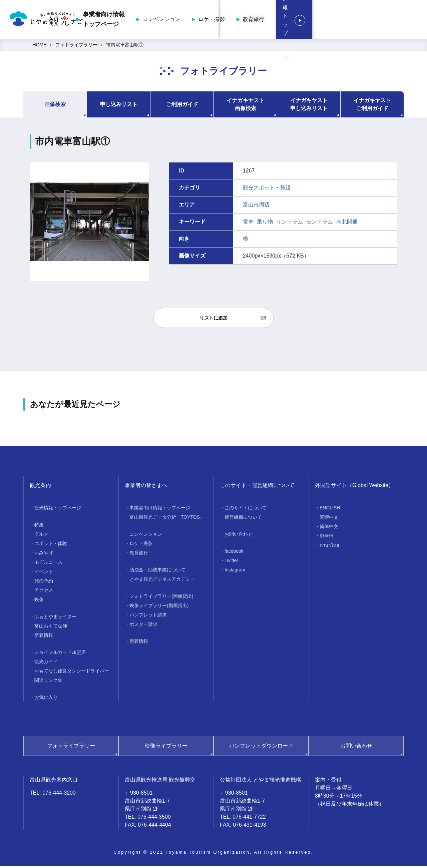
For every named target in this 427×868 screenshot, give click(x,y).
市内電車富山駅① (125, 47)
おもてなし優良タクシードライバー (72, 673)
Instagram (235, 572)
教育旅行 (311, 20)
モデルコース (48, 564)
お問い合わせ (239, 536)
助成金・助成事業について (157, 572)
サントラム (290, 224)
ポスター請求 (143, 626)
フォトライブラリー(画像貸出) (161, 598)
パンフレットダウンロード (261, 748)
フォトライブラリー (76, 47)
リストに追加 (213, 320)
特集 (39, 527)
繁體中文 (329, 519)
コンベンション (219, 20)
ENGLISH (330, 510)
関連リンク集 (48, 682)
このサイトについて (246, 510)
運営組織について (243, 519)
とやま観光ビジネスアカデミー (162, 581)
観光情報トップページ (380, 20)
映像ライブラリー (166, 748)
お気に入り (46, 699)
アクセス (44, 592)
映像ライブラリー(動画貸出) (159, 607)
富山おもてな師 (51, 628)
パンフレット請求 (148, 617)
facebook (234, 553)
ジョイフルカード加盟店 (60, 654)
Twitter (231, 562)
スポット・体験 (51, 545)
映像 (39, 601)
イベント (44, 573)
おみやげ (44, 555)
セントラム (320, 224)
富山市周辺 (256, 207)
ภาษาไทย (329, 547)
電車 (248, 224)
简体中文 (329, 528)
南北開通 (347, 224)
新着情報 (44, 637)
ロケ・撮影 (269, 20)
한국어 (327, 538)
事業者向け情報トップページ (161, 20)
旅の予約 (44, 583)
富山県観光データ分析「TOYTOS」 (167, 519)
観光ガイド (46, 664)
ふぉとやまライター (55, 618)
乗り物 (265, 224)
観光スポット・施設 (267, 190)
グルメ (41, 536)
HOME (40, 47)
